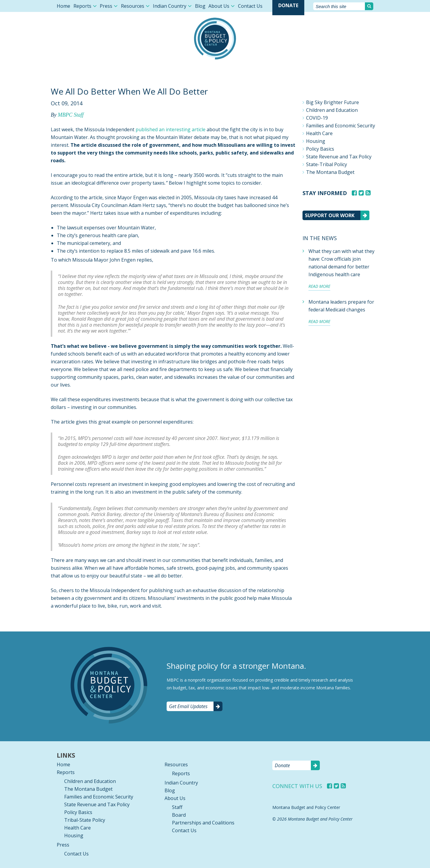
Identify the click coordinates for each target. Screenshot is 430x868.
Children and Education (332, 110)
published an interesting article (171, 129)
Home (63, 6)
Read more (319, 286)
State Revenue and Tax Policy (339, 157)
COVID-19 (317, 118)
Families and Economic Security (341, 126)
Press (106, 6)
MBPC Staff (71, 115)
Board (179, 815)
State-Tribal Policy (327, 164)
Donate (288, 5)
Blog (200, 6)
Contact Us (250, 6)
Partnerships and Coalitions (203, 823)
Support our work (330, 215)
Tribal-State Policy (85, 820)
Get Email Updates (188, 706)
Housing (316, 141)
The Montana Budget (330, 172)
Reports (82, 6)
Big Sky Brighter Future (333, 102)
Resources (133, 6)
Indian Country (170, 6)
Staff (177, 807)
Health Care (319, 133)
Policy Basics (320, 149)
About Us (219, 6)
